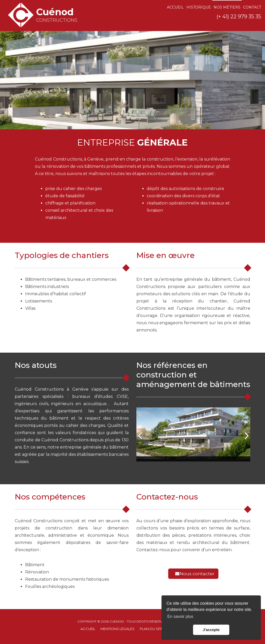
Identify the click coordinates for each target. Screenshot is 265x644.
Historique (199, 7)
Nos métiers (227, 7)
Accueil (175, 7)
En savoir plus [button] (180, 616)
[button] (140, 434)
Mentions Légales (117, 629)
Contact (252, 7)
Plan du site (151, 629)
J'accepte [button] (211, 630)
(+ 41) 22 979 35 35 (239, 17)
